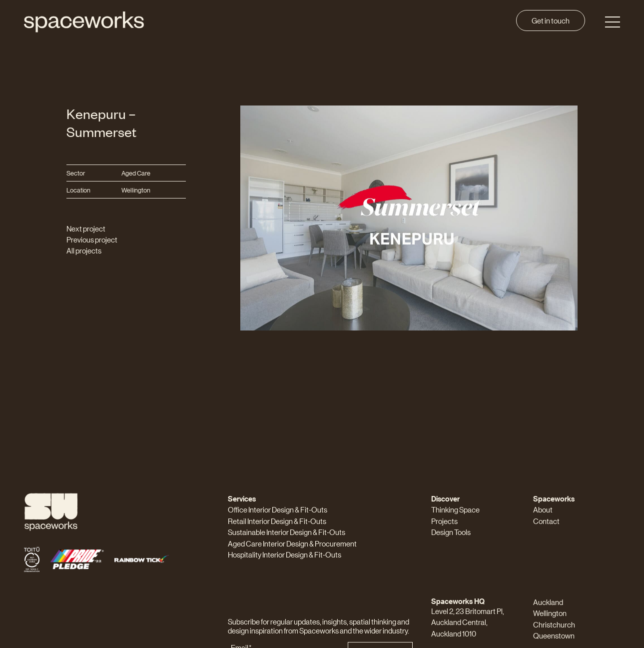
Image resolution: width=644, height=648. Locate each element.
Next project (86, 228)
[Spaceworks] (84, 22)
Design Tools (451, 532)
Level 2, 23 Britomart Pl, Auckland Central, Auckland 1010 (468, 622)
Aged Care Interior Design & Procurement (292, 543)
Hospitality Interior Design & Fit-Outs (285, 554)
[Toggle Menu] (613, 22)
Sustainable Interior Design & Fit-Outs (287, 532)
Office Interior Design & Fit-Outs (278, 509)
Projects (444, 521)
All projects (84, 250)
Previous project (92, 239)
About (543, 509)
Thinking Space (455, 509)
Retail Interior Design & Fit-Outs (277, 521)
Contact (546, 521)
